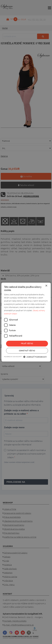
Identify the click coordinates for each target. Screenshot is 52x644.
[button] (35, 357)
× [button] (46, 286)
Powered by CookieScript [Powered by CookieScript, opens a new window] (13, 357)
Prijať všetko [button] (27, 344)
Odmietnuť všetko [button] (27, 351)
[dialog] (26, 322)
